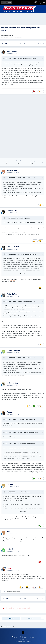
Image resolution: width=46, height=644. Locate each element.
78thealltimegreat (28, 433)
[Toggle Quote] (4, 59)
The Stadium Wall (16, 37)
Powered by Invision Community (23, 641)
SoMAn (25, 492)
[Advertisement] (23, 19)
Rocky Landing (27, 444)
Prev (6, 44)
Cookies (31, 637)
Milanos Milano (8, 35)
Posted (13, 53)
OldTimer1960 (27, 419)
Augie (25, 218)
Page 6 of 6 (23, 44)
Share (11, 618)
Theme (15, 637)
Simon (8, 592)
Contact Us (23, 637)
